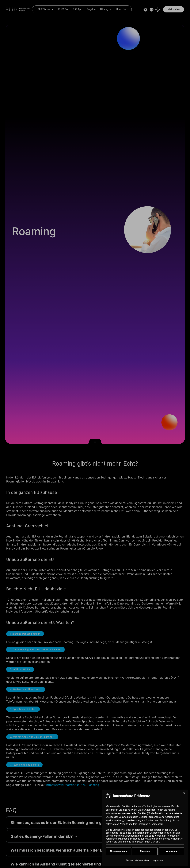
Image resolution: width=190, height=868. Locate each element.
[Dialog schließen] (184, 795)
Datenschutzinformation (138, 863)
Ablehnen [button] (145, 854)
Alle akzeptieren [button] (118, 854)
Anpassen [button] (172, 854)
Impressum (158, 863)
